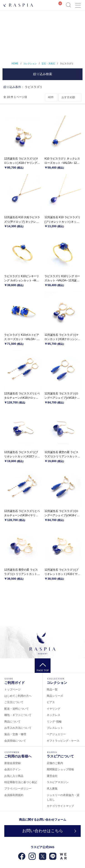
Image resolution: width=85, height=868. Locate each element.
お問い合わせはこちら (43, 831)
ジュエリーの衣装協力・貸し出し (63, 797)
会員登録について (15, 741)
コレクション (30, 64)
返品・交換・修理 (15, 734)
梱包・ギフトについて (18, 715)
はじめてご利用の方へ (18, 696)
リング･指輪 (54, 722)
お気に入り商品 (14, 776)
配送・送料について (17, 709)
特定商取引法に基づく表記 (21, 782)
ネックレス (53, 715)
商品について (12, 722)
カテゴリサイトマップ (60, 806)
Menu (78, 3)
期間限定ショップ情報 (60, 769)
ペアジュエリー (56, 734)
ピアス (51, 702)
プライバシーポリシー (18, 789)
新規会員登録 (12, 763)
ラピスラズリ (67, 64)
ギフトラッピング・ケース (63, 741)
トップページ (12, 690)
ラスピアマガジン (58, 782)
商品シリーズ (55, 696)
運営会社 (52, 776)
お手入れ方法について (18, 728)
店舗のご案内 (55, 763)
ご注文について (14, 702)
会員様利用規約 (14, 795)
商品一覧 (52, 690)
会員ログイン (12, 769)
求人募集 (52, 789)
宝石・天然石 (48, 64)
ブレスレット (55, 728)
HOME (15, 64)
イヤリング (53, 709)
